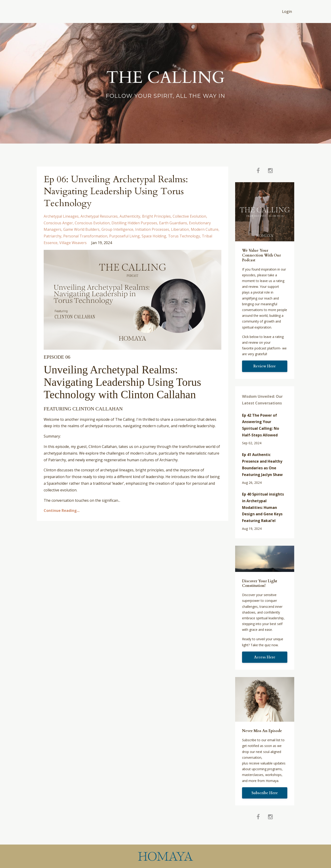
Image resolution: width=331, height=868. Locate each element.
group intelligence (117, 229)
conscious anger (58, 223)
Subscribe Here (265, 793)
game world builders (81, 229)
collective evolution (189, 216)
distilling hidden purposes (134, 223)
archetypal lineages (61, 216)
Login (287, 12)
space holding (154, 236)
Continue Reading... (62, 510)
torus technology (184, 236)
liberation (180, 229)
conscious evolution (92, 223)
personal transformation (85, 236)
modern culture (205, 229)
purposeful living (124, 236)
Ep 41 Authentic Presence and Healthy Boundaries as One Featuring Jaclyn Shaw (262, 464)
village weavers (73, 243)
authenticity (130, 216)
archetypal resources (99, 216)
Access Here (265, 657)
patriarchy (53, 236)
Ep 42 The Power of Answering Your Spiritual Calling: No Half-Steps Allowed (261, 425)
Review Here (265, 366)
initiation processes (152, 229)
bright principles (156, 216)
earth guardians (173, 223)
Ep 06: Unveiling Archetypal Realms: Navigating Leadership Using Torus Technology (116, 191)
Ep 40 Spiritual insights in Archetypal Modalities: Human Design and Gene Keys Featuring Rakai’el (263, 507)
